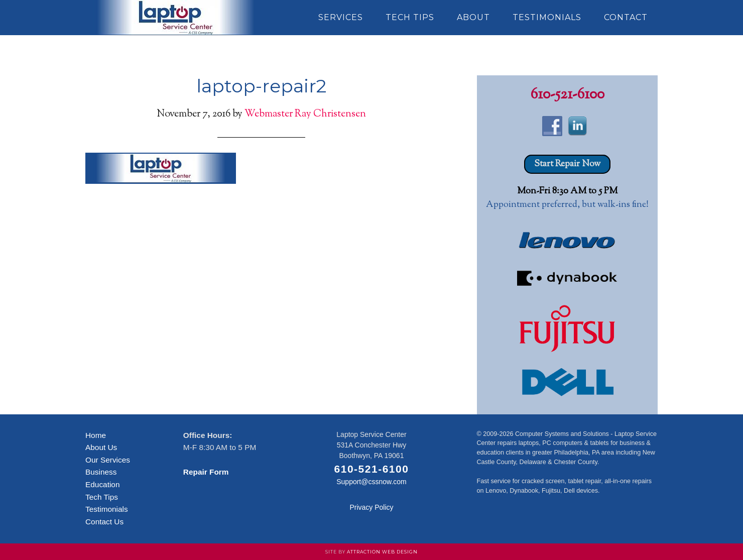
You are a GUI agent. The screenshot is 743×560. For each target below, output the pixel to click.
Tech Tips (102, 497)
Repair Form (206, 472)
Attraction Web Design (382, 552)
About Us (101, 447)
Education (102, 484)
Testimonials (107, 509)
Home (96, 435)
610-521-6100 (568, 95)
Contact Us (104, 522)
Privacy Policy (371, 507)
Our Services (108, 460)
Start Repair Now (567, 164)
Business (101, 472)
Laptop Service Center (176, 18)
